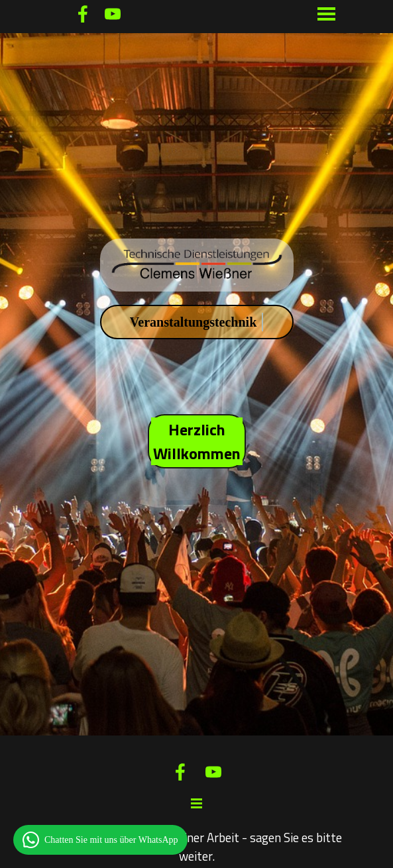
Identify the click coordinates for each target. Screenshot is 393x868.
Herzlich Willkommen (197, 441)
